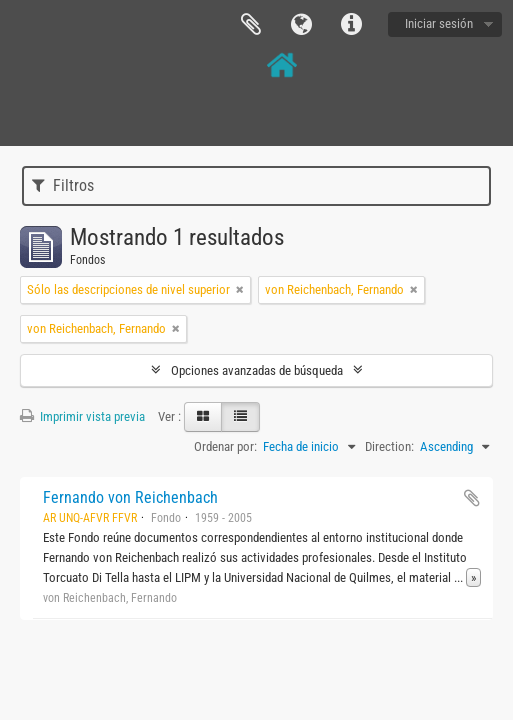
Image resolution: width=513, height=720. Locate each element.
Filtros (63, 185)
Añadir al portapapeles (472, 498)
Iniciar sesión (439, 23)
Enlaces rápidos (351, 25)
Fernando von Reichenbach (130, 497)
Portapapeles (251, 25)
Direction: (389, 446)
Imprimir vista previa (82, 416)
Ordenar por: (225, 446)
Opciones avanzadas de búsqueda (257, 370)
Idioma (301, 25)
